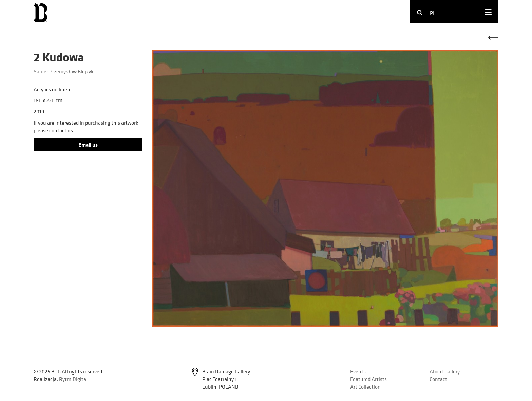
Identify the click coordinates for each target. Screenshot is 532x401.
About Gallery (445, 371)
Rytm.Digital (73, 379)
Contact (438, 379)
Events (358, 371)
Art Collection (365, 387)
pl (433, 13)
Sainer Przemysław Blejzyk (64, 71)
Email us (88, 145)
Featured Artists (368, 379)
